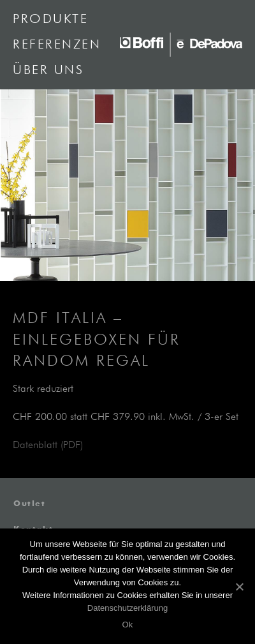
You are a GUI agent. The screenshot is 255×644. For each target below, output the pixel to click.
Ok (127, 625)
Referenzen (57, 45)
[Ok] (239, 587)
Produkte (50, 19)
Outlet (30, 504)
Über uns (48, 70)
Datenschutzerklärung (127, 608)
